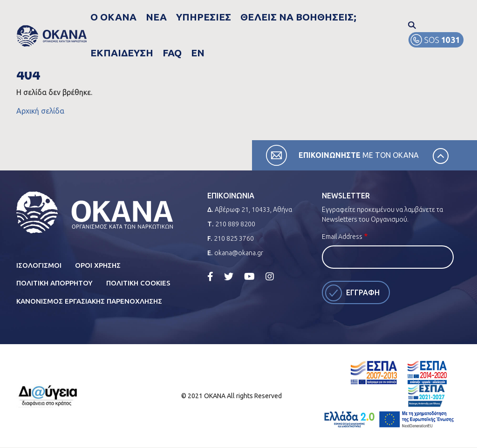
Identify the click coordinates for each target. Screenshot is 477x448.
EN (384, 17)
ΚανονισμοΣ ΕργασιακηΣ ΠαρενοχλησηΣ (89, 301)
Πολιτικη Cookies (138, 283)
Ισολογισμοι (39, 265)
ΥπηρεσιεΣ (190, 17)
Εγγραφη (363, 292)
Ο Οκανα (124, 17)
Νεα (156, 17)
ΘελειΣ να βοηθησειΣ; (257, 17)
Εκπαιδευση (327, 17)
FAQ (364, 17)
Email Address (342, 237)
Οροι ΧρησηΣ (98, 265)
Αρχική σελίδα (40, 111)
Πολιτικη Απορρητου (55, 283)
